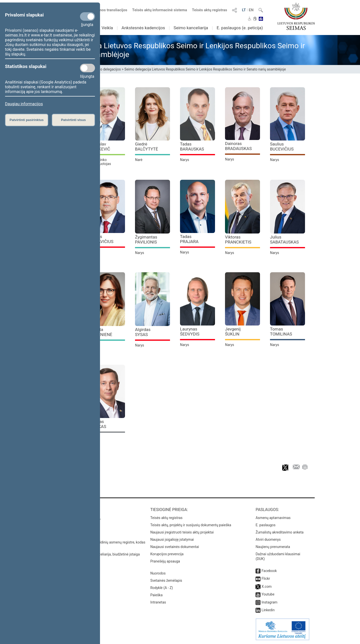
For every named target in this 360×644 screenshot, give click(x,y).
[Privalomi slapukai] (87, 16)
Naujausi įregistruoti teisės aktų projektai (182, 532)
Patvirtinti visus (73, 120)
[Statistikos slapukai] (87, 68)
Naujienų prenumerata (273, 547)
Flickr (266, 578)
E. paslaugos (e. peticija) (240, 28)
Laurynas (190, 331)
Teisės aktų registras (210, 10)
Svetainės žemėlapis (166, 580)
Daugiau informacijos (24, 104)
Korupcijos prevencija (167, 554)
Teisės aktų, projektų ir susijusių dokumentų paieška (191, 525)
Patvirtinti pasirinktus (26, 120)
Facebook (269, 571)
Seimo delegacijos (107, 69)
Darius (102, 239)
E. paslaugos (265, 525)
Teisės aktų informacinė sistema (160, 10)
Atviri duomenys (268, 539)
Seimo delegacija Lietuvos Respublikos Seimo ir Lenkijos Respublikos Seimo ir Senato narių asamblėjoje (205, 69)
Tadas (192, 146)
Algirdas (143, 332)
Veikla (107, 28)
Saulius (282, 146)
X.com (266, 586)
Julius (284, 239)
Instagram (269, 602)
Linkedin (268, 610)
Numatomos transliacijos (103, 10)
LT (244, 10)
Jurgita (101, 332)
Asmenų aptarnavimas (273, 518)
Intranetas (158, 602)
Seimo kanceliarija (191, 28)
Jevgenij (233, 331)
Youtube (268, 594)
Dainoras (238, 146)
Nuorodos (158, 573)
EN (251, 10)
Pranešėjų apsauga (165, 561)
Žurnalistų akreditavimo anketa (279, 532)
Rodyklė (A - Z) (162, 588)
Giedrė (146, 146)
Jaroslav (100, 146)
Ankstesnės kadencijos (143, 28)
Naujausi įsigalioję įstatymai (172, 539)
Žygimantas (146, 239)
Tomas (281, 331)
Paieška (156, 595)
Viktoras (238, 239)
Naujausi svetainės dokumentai (175, 547)
